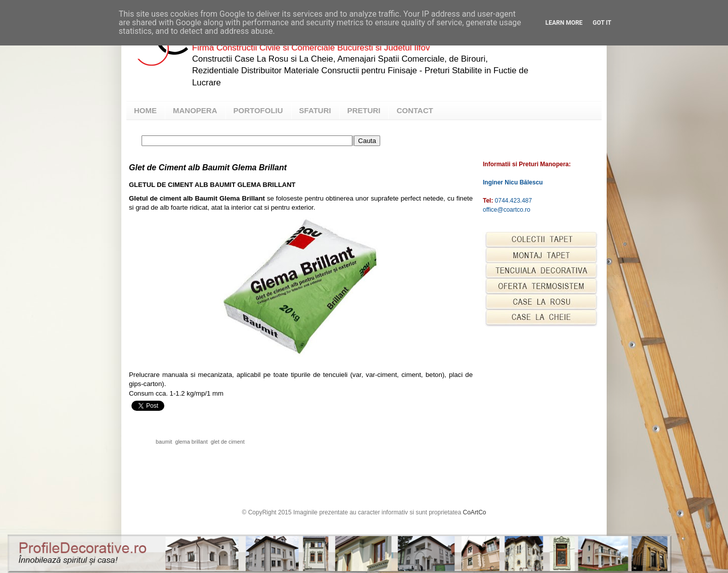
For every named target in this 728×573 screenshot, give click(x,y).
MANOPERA (195, 110)
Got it (602, 23)
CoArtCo (475, 512)
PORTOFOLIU (258, 110)
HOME (145, 110)
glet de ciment (228, 442)
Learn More (564, 23)
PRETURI (364, 110)
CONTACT (415, 110)
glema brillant (191, 442)
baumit (164, 442)
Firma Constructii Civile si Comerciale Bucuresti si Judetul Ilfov (311, 48)
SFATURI (315, 110)
